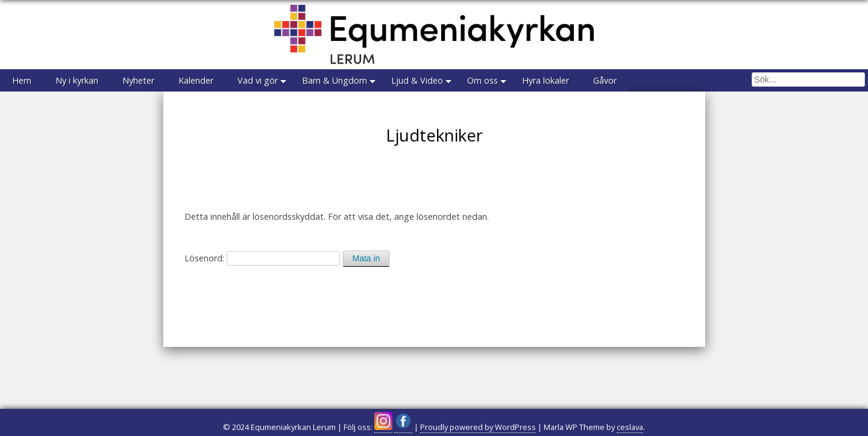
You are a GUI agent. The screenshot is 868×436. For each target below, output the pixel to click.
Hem (22, 80)
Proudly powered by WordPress (478, 427)
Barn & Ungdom (335, 80)
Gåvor (605, 80)
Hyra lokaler (546, 80)
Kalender (196, 80)
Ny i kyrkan (77, 80)
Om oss (483, 80)
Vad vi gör (258, 80)
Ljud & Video (417, 80)
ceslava (630, 427)
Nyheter (138, 80)
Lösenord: (262, 258)
